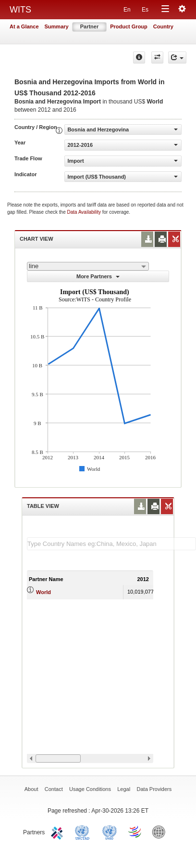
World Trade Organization (135, 831)
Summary (57, 26)
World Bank (161, 831)
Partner (90, 26)
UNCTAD (84, 831)
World (43, 592)
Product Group (129, 26)
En (127, 10)
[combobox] (88, 266)
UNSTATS (110, 831)
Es (145, 10)
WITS (20, 10)
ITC (59, 831)
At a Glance (24, 26)
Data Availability (85, 212)
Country (163, 26)
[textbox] (111, 544)
